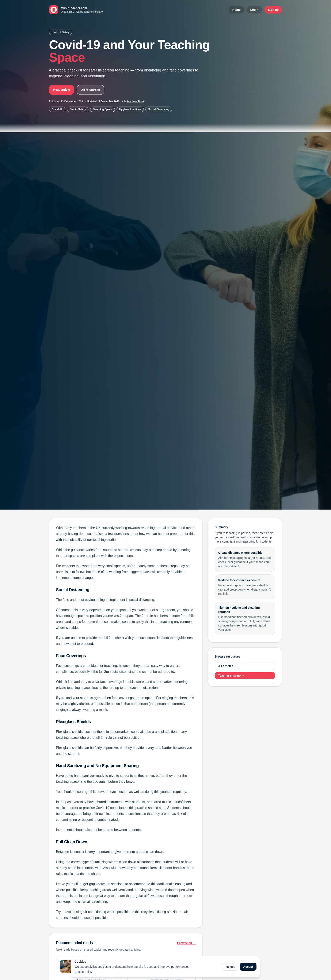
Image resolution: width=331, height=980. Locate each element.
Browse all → (186, 943)
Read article (62, 90)
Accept (248, 967)
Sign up (273, 10)
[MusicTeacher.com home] (76, 10)
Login (254, 10)
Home (237, 10)
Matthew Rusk (136, 101)
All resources (90, 90)
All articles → (228, 666)
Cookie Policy (83, 972)
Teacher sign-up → (231, 676)
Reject (230, 967)
